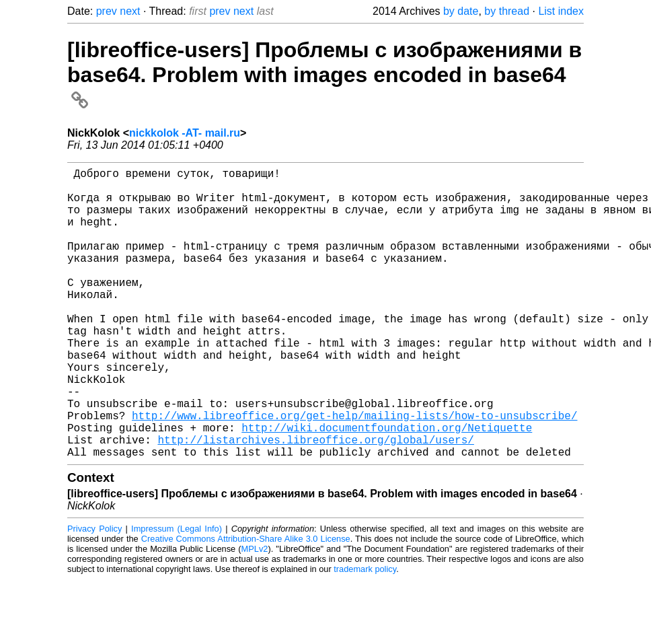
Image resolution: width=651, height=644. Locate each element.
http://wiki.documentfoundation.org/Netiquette (387, 487)
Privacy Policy (94, 593)
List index (561, 11)
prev (107, 11)
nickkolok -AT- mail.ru (185, 133)
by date (461, 11)
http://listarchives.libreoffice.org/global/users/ (315, 501)
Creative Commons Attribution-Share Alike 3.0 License (246, 603)
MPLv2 (255, 613)
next (130, 11)
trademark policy (365, 634)
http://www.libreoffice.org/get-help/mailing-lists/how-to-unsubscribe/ (354, 472)
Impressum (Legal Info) (177, 593)
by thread (507, 11)
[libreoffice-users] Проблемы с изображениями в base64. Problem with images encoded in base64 (324, 74)
